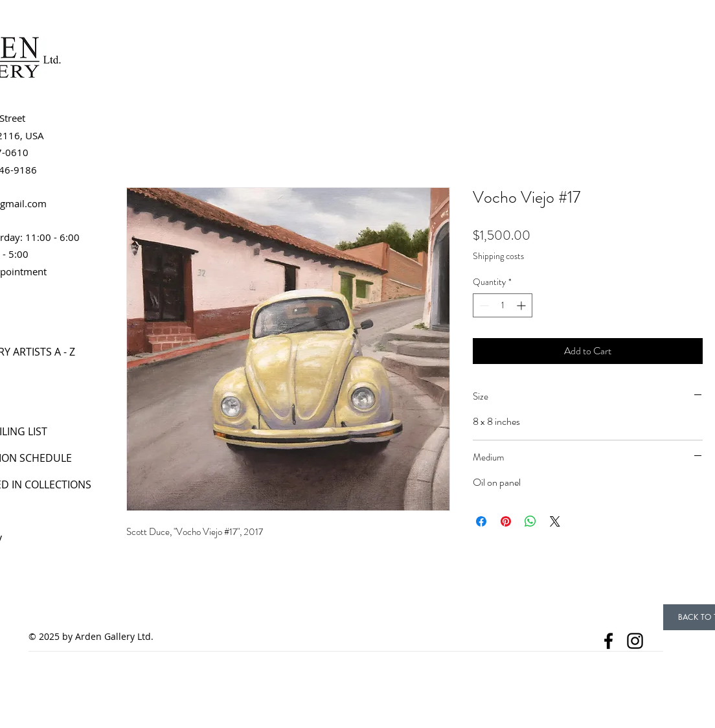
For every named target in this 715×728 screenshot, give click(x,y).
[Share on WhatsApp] (530, 521)
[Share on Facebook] (481, 521)
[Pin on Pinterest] (506, 521)
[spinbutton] (503, 305)
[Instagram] (635, 641)
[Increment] (522, 305)
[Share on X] (555, 521)
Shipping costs (498, 256)
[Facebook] (608, 641)
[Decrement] (483, 305)
